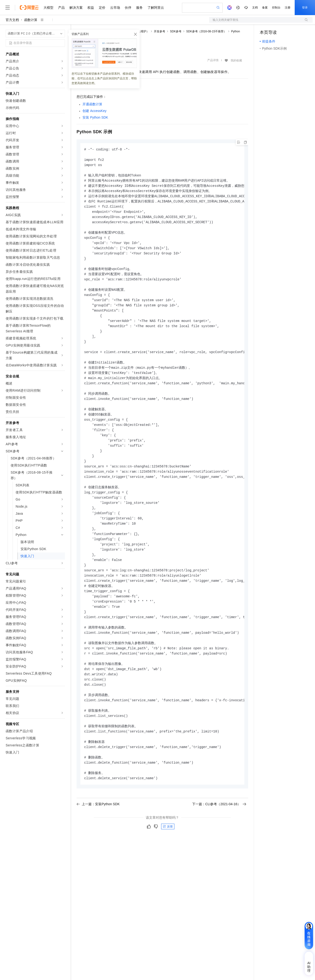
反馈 (168, 855)
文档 (255, 8)
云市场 (115, 8)
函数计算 (31, 20)
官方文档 (12, 20)
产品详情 (213, 60)
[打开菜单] (8, 8)
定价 (102, 8)
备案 (265, 8)
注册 (288, 8)
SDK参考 (176, 31)
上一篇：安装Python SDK (98, 833)
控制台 (276, 8)
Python (235, 31)
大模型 (48, 8)
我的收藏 (236, 60)
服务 (139, 8)
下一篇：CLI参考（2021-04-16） (219, 833)
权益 (91, 8)
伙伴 (128, 8)
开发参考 (160, 31)
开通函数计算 (92, 104)
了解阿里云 (156, 8)
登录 (305, 8)
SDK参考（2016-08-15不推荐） (206, 31)
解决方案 (76, 8)
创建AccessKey (94, 111)
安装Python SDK (95, 117)
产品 (61, 8)
